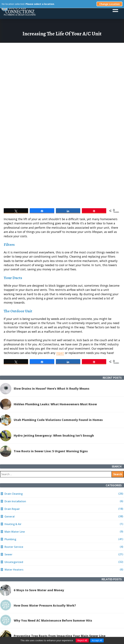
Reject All (82, 640)
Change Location (109, 4)
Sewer (8, 554)
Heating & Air (13, 524)
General (10, 516)
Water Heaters (14, 570)
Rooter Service (14, 547)
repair (60, 353)
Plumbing (10, 539)
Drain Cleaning (14, 494)
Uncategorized (14, 562)
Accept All (97, 640)
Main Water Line (15, 532)
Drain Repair (12, 509)
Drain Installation (15, 501)
